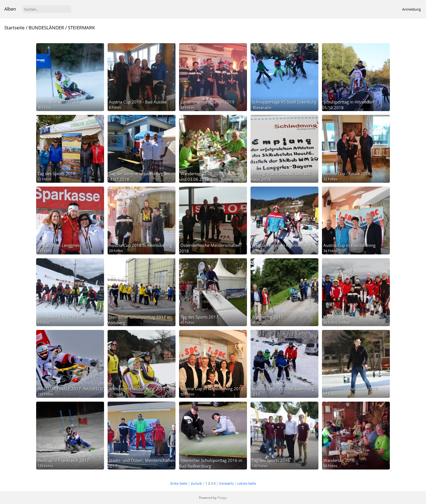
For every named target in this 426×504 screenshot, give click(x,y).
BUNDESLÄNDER (46, 28)
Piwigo (222, 498)
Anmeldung (411, 9)
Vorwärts (226, 483)
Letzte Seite (247, 483)
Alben (10, 9)
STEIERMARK (81, 28)
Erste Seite (179, 483)
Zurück (196, 483)
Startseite (15, 28)
